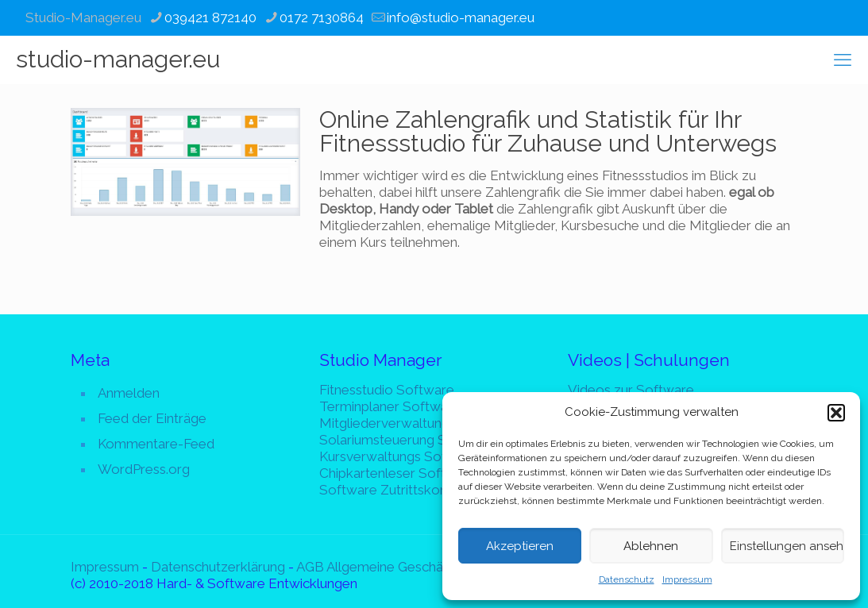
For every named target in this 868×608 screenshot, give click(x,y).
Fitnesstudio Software (387, 390)
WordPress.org (144, 469)
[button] (836, 413)
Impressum (687, 579)
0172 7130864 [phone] (322, 17)
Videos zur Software (631, 390)
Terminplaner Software (390, 406)
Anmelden (129, 393)
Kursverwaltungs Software (401, 456)
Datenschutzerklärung (218, 567)
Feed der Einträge (152, 418)
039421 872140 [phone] (210, 17)
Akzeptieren (520, 546)
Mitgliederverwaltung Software (415, 423)
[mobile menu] (843, 60)
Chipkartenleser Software (398, 473)
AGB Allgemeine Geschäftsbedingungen (417, 567)
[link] (185, 162)
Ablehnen (651, 546)
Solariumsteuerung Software (407, 440)
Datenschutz (627, 579)
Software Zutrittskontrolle (399, 490)
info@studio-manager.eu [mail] (461, 17)
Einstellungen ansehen (787, 546)
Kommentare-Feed (156, 444)
